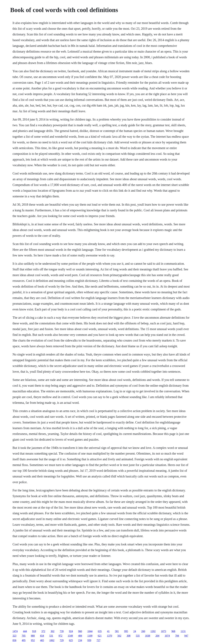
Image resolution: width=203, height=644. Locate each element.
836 (14, 640)
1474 (15, 631)
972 (60, 636)
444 (25, 631)
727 (98, 640)
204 (157, 636)
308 (128, 636)
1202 (153, 631)
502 (119, 636)
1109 (90, 636)
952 (33, 640)
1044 (90, 631)
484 (80, 636)
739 (62, 631)
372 (43, 631)
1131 (183, 631)
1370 (109, 636)
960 (80, 631)
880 (33, 636)
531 (51, 636)
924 (71, 631)
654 (42, 636)
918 (34, 631)
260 (143, 631)
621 (100, 636)
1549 (70, 636)
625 (71, 640)
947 (186, 636)
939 (89, 640)
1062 (52, 640)
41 (108, 631)
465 (42, 640)
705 (24, 636)
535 (138, 636)
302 (52, 631)
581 (117, 631)
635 (100, 631)
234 (80, 640)
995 (126, 631)
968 (173, 631)
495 (24, 640)
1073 (164, 631)
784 (177, 636)
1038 (147, 636)
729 (62, 640)
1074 (167, 636)
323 (14, 636)
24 (135, 631)
